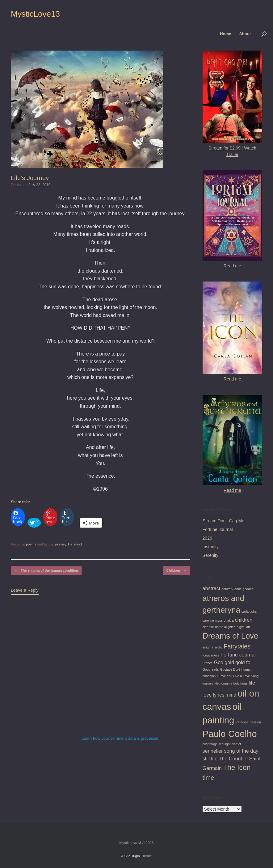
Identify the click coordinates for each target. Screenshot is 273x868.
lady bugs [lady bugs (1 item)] (241, 683)
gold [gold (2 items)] (229, 662)
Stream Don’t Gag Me (223, 521)
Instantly (211, 547)
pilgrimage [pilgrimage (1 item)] (210, 744)
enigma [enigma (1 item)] (208, 647)
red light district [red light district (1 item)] (230, 744)
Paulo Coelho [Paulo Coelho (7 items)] (230, 734)
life (70, 544)
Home (225, 34)
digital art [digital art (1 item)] (243, 627)
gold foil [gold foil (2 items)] (244, 662)
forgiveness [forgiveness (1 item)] (211, 655)
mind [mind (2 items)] (231, 695)
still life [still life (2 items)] (210, 759)
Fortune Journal (218, 529)
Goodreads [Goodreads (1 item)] (211, 669)
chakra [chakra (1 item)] (229, 620)
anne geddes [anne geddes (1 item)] (244, 589)
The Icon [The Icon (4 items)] (237, 767)
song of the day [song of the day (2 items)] (241, 751)
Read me (232, 266)
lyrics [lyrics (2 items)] (218, 695)
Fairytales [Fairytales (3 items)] (237, 646)
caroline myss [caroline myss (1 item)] (213, 620)
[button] (264, 34)
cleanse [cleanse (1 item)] (208, 627)
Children (177, 571)
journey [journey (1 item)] (208, 683)
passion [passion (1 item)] (255, 722)
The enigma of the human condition (46, 571)
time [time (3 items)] (208, 778)
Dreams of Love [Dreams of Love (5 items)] (231, 636)
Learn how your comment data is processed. (121, 738)
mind (78, 544)
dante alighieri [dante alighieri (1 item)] (225, 627)
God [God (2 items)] (219, 662)
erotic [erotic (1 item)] (218, 647)
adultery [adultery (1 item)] (227, 589)
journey (61, 544)
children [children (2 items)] (244, 620)
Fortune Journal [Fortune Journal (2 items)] (238, 655)
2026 (207, 538)
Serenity (210, 555)
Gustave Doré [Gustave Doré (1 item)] (230, 669)
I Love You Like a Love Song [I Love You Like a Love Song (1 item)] (238, 676)
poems (31, 544)
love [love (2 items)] (207, 695)
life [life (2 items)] (252, 683)
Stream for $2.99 (225, 148)
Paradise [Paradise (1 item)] (242, 722)
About (245, 34)
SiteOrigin (132, 856)
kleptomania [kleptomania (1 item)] (223, 683)
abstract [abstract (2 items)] (212, 588)
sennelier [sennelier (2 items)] (213, 751)
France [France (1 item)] (208, 663)
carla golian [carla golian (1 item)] (250, 611)
